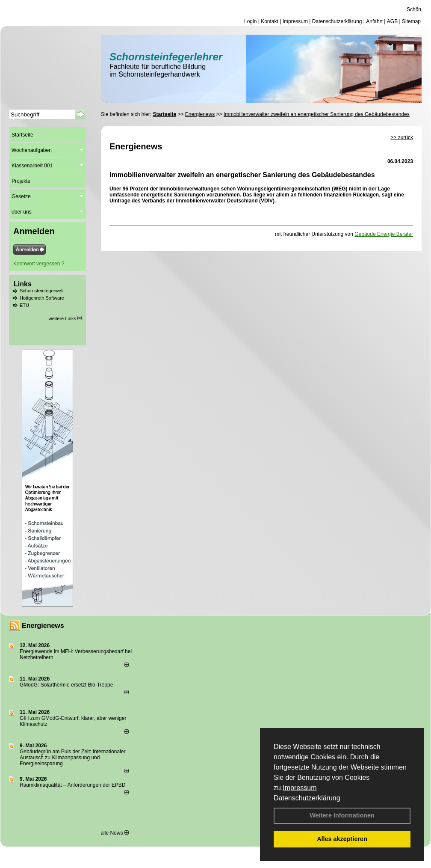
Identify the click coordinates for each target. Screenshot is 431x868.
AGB (392, 21)
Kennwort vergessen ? (39, 264)
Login (250, 21)
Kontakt (270, 21)
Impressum (300, 788)
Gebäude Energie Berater (384, 234)
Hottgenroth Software (42, 298)
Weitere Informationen (342, 815)
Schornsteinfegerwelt (42, 291)
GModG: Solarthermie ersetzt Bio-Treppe (66, 685)
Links (23, 284)
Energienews (43, 626)
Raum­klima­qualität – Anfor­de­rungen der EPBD (72, 785)
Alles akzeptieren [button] (342, 839)
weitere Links (65, 318)
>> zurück (402, 137)
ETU (24, 305)
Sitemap (411, 21)
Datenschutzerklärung (307, 798)
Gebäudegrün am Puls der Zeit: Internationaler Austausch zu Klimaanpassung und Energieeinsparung (72, 758)
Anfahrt (374, 21)
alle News (114, 833)
